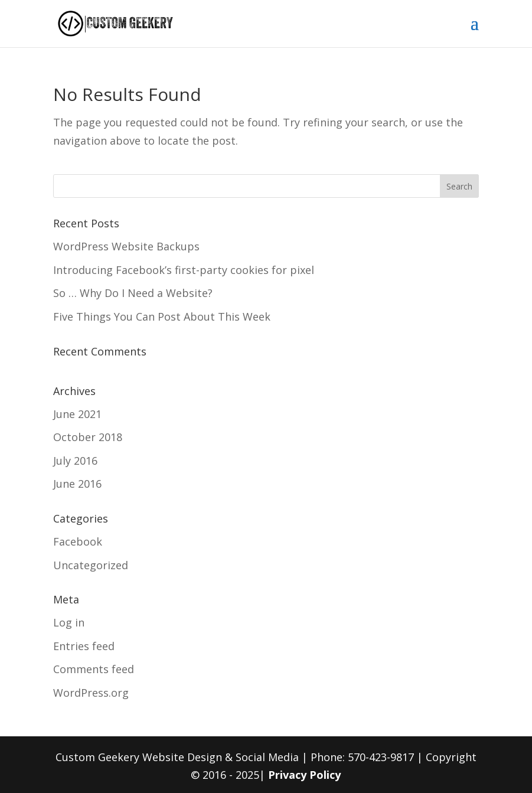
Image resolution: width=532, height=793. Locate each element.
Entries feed (84, 646)
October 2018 (88, 437)
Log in (69, 622)
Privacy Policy (304, 775)
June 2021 (77, 414)
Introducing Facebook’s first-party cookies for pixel (184, 270)
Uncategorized (91, 565)
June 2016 (77, 484)
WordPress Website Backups (126, 246)
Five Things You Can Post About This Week (162, 316)
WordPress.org (91, 693)
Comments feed (94, 669)
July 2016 (75, 461)
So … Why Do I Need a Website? (133, 293)
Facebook (78, 541)
